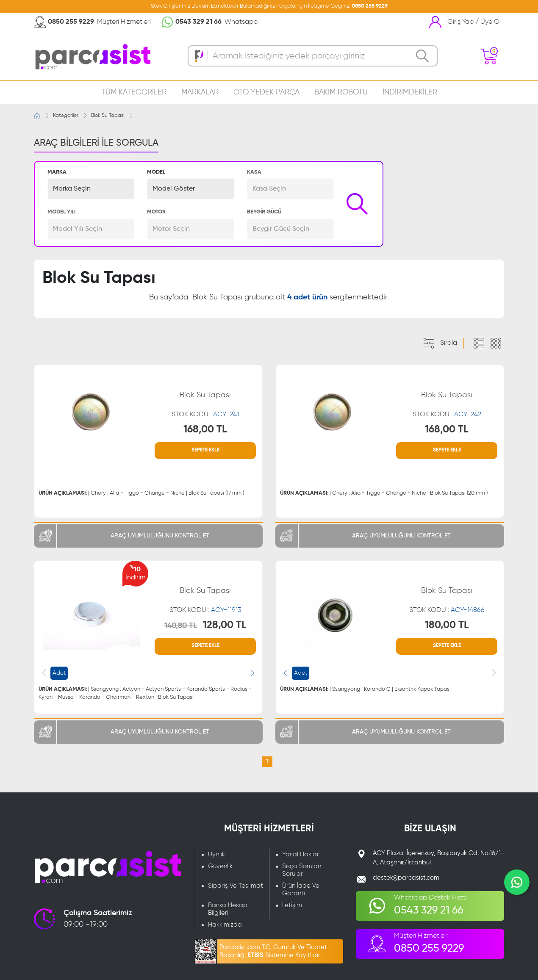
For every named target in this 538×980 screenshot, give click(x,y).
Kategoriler (66, 116)
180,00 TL (447, 625)
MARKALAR (200, 92)
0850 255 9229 (370, 6)
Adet (59, 673)
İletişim (292, 905)
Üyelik (216, 854)
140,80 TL (181, 626)
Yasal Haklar (301, 854)
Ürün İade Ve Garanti (301, 890)
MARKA (57, 172)
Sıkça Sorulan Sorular (302, 870)
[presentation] (44, 673)
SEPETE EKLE (205, 450)
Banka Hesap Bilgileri (228, 909)
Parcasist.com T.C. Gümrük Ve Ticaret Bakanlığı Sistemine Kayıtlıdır (273, 951)
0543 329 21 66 (198, 22)
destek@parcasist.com (406, 878)
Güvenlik (220, 866)
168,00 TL (205, 429)
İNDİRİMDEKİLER (410, 92)
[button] (91, 189)
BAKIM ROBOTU (341, 92)
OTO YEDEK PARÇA (266, 92)
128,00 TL (225, 625)
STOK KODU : (205, 415)
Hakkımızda (225, 925)
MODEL (156, 172)
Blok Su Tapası (108, 116)
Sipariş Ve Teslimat (236, 886)
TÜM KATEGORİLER (134, 92)
